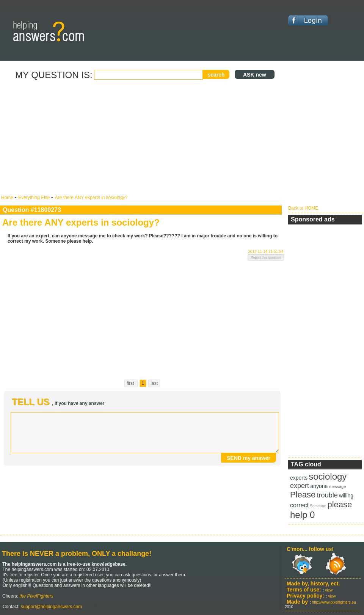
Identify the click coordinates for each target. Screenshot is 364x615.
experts (299, 478)
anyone (319, 486)
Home (8, 198)
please (340, 504)
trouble (327, 495)
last (154, 383)
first (131, 383)
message (338, 486)
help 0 (302, 515)
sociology (328, 476)
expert (300, 486)
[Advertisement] (142, 138)
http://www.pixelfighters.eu (334, 602)
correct (299, 505)
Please (303, 495)
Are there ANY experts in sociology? (91, 198)
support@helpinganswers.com (51, 607)
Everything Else (35, 198)
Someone (318, 506)
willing (346, 496)
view (329, 590)
